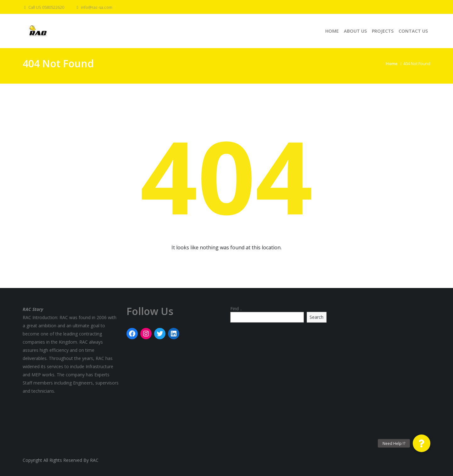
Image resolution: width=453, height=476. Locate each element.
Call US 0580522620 (43, 7)
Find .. (236, 309)
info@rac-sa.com (94, 7)
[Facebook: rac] (132, 334)
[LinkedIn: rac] (174, 334)
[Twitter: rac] (160, 334)
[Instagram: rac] (146, 334)
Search (316, 317)
